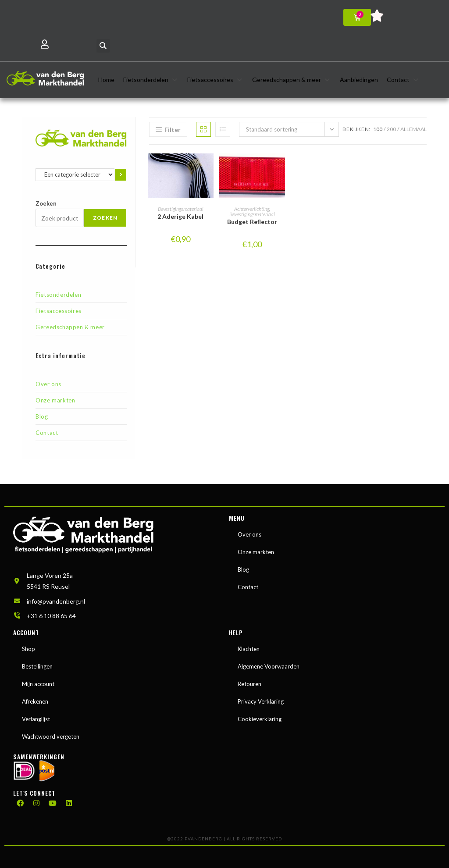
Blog (42, 416)
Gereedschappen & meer (70, 327)
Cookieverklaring (260, 716)
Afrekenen (35, 698)
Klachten (249, 646)
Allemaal (413, 129)
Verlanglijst (36, 716)
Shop (29, 646)
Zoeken (46, 203)
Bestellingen (37, 663)
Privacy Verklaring (261, 698)
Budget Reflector (252, 222)
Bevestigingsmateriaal (181, 209)
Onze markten (55, 400)
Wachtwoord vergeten (51, 733)
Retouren (249, 681)
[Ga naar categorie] (121, 175)
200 (391, 129)
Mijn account (38, 681)
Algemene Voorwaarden (269, 663)
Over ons (48, 384)
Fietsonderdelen (58, 295)
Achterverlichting (252, 209)
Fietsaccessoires (59, 311)
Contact (47, 433)
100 (378, 129)
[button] (103, 46)
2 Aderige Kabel (180, 216)
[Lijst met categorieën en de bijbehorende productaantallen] (75, 175)
